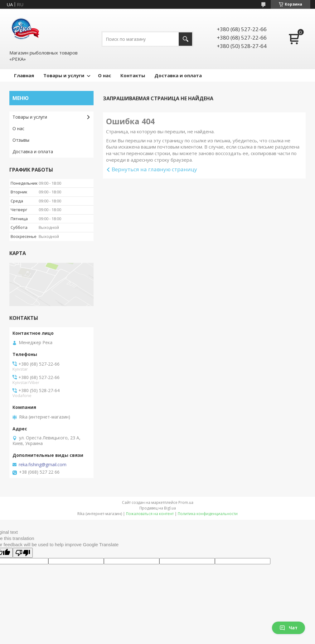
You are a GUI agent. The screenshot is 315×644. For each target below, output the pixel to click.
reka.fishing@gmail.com (43, 465)
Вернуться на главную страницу (154, 169)
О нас (104, 75)
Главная (24, 75)
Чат (288, 628)
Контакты (133, 75)
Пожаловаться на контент (150, 514)
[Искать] (185, 39)
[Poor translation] (23, 553)
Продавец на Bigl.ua (158, 508)
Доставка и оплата (178, 75)
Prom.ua (186, 502)
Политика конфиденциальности (208, 514)
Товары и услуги (64, 75)
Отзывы (21, 140)
